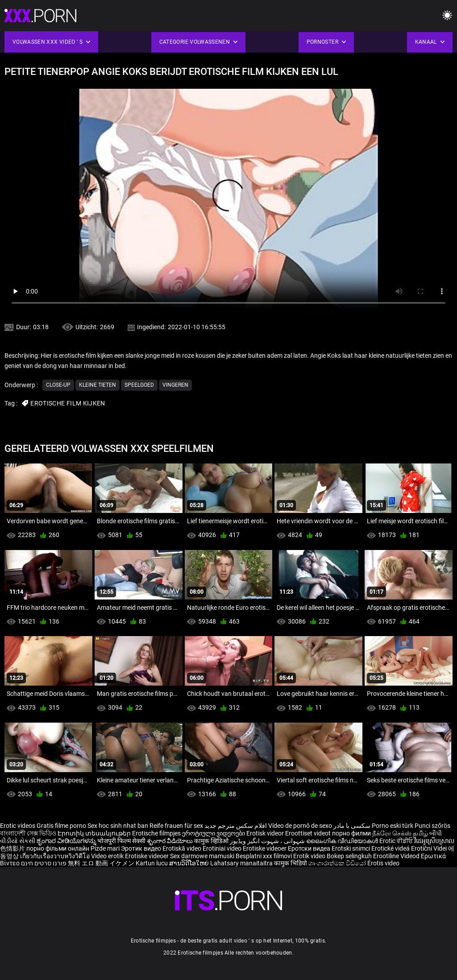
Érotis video (383, 863)
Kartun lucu (152, 863)
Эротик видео (142, 848)
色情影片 (13, 848)
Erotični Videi (430, 848)
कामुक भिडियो (291, 863)
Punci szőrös (432, 826)
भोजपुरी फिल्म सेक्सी (121, 841)
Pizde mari (105, 848)
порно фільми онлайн (58, 848)
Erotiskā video (183, 848)
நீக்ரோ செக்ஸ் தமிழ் (400, 833)
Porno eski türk (393, 826)
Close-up (58, 385)
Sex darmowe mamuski (202, 856)
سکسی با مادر (352, 826)
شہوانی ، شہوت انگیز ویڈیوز (268, 841)
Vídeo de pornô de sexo (300, 826)
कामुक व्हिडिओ (212, 841)
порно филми (351, 833)
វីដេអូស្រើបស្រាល (434, 841)
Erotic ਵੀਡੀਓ (397, 841)
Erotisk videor (266, 833)
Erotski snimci (351, 848)
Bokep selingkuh (349, 856)
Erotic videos (18, 826)
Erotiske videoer (265, 848)
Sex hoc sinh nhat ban (118, 826)
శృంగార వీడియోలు (170, 841)
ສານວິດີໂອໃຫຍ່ (190, 863)
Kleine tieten (98, 385)
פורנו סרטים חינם (44, 863)
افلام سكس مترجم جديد (236, 826)
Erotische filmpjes (156, 833)
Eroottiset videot (309, 833)
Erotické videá (391, 848)
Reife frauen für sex (176, 826)
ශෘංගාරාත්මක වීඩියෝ (338, 863)
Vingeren (175, 385)
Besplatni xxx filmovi (264, 856)
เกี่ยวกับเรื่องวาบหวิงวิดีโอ (56, 856)
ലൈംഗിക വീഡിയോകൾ (343, 841)
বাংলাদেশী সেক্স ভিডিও (28, 833)
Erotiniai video (223, 848)
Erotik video (310, 856)
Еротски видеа (310, 848)
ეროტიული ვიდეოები (214, 833)
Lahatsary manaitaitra (242, 863)
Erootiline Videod (397, 856)
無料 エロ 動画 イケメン (101, 863)
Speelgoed (139, 385)
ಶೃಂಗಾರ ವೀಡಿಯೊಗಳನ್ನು (67, 841)
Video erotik (108, 856)
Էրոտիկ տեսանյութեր (95, 833)
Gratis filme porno (61, 826)
